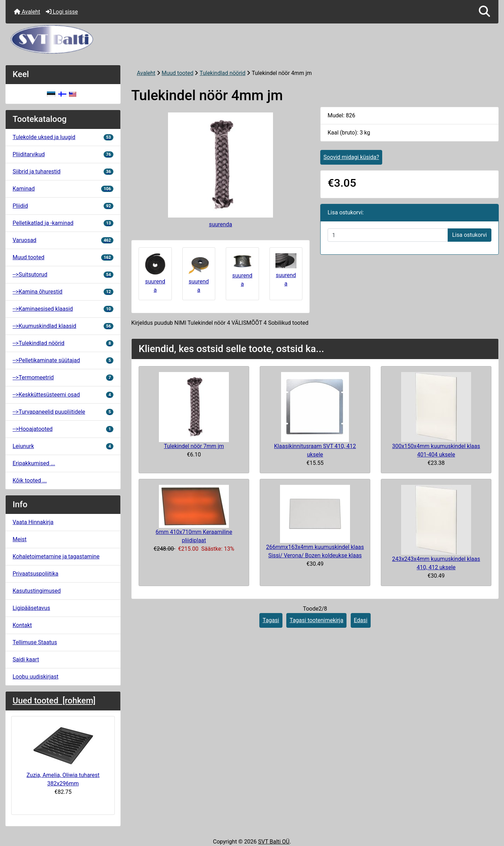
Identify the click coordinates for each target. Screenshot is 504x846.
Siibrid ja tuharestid (63, 171)
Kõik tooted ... (30, 480)
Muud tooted (178, 73)
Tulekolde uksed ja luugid (63, 137)
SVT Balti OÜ (274, 842)
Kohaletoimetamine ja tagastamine (56, 556)
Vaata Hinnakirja (33, 522)
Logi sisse (62, 12)
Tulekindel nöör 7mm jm (194, 446)
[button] (484, 12)
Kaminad (63, 189)
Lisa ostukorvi (470, 235)
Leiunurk (63, 446)
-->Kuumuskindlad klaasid (63, 326)
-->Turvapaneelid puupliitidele (63, 412)
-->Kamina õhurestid (63, 292)
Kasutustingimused (37, 591)
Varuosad (63, 240)
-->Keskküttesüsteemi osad (63, 395)
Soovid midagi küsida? (351, 157)
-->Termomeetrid (63, 377)
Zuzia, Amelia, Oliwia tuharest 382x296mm (63, 754)
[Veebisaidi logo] (252, 39)
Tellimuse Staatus (35, 642)
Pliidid (63, 206)
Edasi (361, 620)
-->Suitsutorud (63, 274)
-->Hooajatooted (63, 429)
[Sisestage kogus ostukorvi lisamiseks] (388, 235)
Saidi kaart (26, 659)
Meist (20, 539)
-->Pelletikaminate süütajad (63, 360)
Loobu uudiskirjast (36, 677)
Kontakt (22, 625)
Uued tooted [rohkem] (54, 701)
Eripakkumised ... (34, 463)
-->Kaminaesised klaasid (63, 309)
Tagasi (271, 620)
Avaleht (27, 12)
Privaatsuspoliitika (36, 574)
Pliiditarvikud (63, 154)
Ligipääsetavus (31, 608)
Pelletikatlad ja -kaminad (63, 223)
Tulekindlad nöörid (222, 73)
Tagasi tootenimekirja (316, 620)
